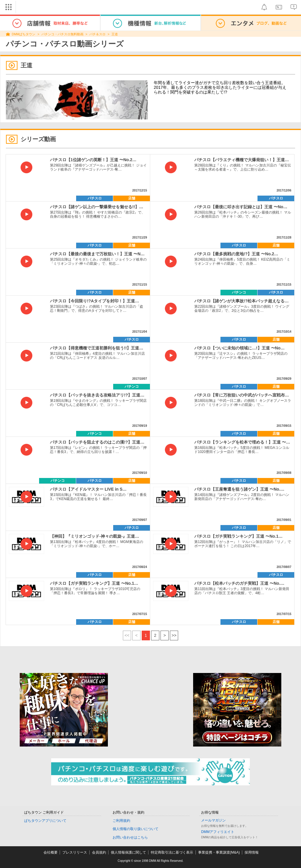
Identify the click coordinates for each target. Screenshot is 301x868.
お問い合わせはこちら (130, 837)
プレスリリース (75, 852)
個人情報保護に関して (128, 852)
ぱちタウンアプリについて (45, 821)
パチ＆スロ (97, 34)
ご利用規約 (121, 821)
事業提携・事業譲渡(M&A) (219, 852)
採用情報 (252, 852)
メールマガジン (213, 820)
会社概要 (51, 852)
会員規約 (99, 852)
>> (174, 635)
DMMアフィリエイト (218, 832)
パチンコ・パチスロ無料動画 (62, 34)
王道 (115, 34)
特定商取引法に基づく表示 (172, 852)
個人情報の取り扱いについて (136, 829)
